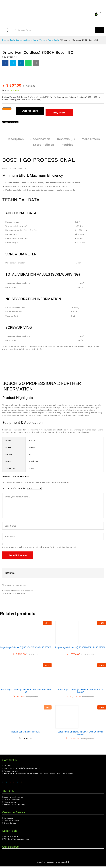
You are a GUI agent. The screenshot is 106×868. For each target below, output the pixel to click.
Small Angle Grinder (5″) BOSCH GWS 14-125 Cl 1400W (80, 693)
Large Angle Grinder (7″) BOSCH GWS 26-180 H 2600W (80, 735)
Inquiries (67, 146)
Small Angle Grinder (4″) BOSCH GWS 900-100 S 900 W (26, 693)
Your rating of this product (14, 490)
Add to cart (30, 114)
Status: (6, 93)
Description (15, 140)
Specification (40, 140)
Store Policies (43, 146)
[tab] (15, 142)
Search (99, 30)
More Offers (91, 140)
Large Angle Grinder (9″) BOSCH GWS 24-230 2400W (80, 649)
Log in (102, 14)
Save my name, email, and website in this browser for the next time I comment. (39, 549)
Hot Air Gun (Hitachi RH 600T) (26, 733)
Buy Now (62, 114)
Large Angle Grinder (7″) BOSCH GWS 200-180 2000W (26, 649)
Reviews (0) (66, 140)
